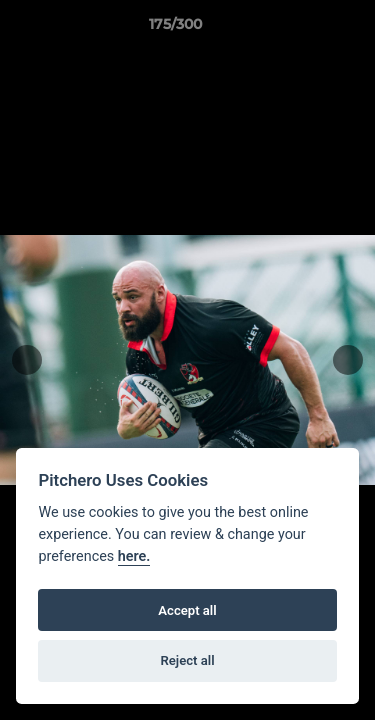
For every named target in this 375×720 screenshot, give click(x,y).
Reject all (187, 660)
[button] (303, 29)
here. (134, 556)
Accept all (187, 610)
